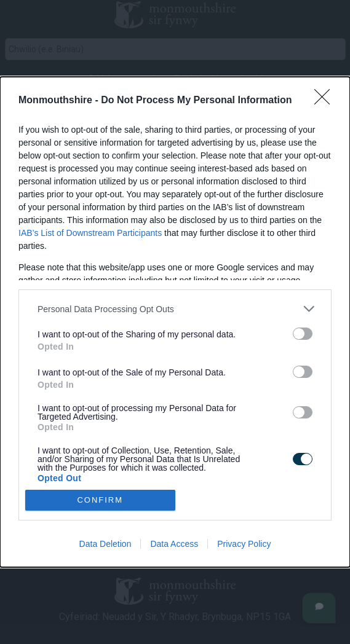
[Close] (326, 101)
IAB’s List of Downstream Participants (90, 233)
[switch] (303, 334)
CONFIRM (100, 499)
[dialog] (175, 322)
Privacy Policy (244, 544)
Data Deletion (105, 544)
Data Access (174, 544)
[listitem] (175, 309)
